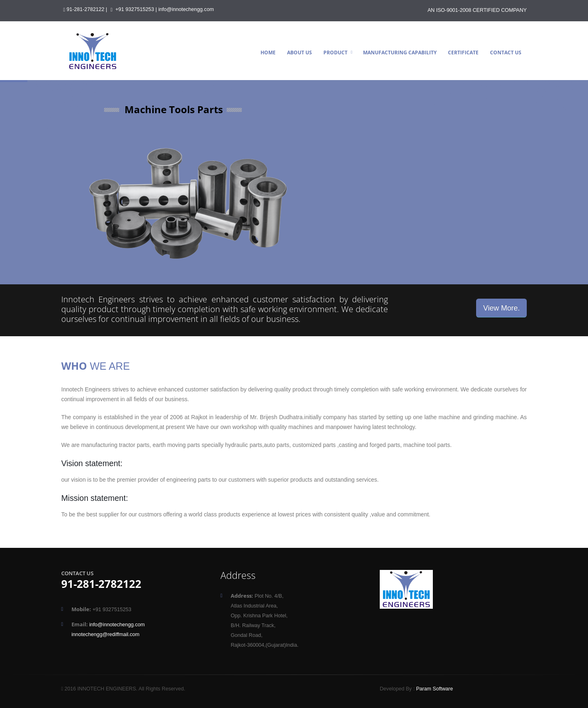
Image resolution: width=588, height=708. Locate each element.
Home (268, 52)
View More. (501, 308)
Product (335, 52)
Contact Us (506, 52)
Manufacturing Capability (400, 52)
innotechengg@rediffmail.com (106, 634)
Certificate (463, 52)
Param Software (434, 689)
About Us (300, 52)
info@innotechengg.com (186, 9)
